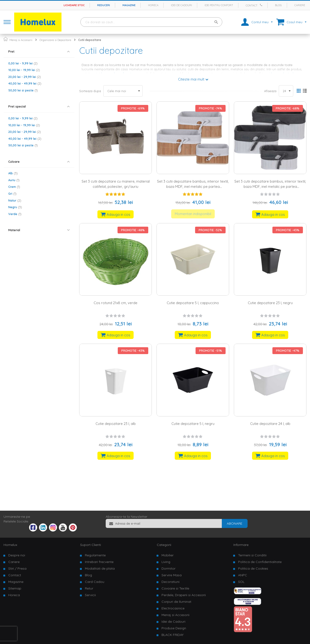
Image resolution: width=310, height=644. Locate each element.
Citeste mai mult (191, 79)
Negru (15, 207)
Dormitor (168, 568)
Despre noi (17, 555)
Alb (13, 173)
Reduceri (104, 5)
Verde (15, 214)
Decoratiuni (170, 582)
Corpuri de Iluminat (176, 602)
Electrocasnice (173, 608)
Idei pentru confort (219, 5)
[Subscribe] (235, 523)
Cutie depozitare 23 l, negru (270, 303)
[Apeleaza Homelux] (262, 5)
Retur (89, 588)
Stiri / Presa (17, 568)
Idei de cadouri (181, 5)
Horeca (153, 5)
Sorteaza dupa (90, 91)
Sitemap (15, 588)
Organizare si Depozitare (55, 40)
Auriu (14, 180)
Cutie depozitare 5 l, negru (193, 424)
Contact (252, 5)
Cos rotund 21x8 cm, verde (116, 303)
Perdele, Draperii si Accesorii (184, 595)
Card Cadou (95, 582)
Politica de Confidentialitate (260, 562)
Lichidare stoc (74, 5)
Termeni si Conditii (252, 555)
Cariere (300, 5)
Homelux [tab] (10, 545)
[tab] (39, 52)
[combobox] (151, 22)
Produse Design (174, 628)
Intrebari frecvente (99, 562)
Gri (12, 194)
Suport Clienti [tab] (91, 545)
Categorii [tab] (164, 545)
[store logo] (38, 22)
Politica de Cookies (253, 568)
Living (166, 562)
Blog (278, 5)
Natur (15, 200)
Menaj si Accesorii (21, 40)
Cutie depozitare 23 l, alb (116, 424)
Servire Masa (172, 575)
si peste (23, 90)
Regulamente (95, 555)
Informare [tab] (241, 545)
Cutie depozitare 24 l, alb (270, 424)
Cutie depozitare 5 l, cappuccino (193, 303)
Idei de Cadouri (173, 621)
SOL (241, 582)
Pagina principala (6, 39)
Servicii (90, 595)
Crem (14, 187)
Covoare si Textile (175, 588)
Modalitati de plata (100, 568)
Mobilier (168, 555)
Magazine (129, 5)
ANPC (243, 575)
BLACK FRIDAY (172, 635)
